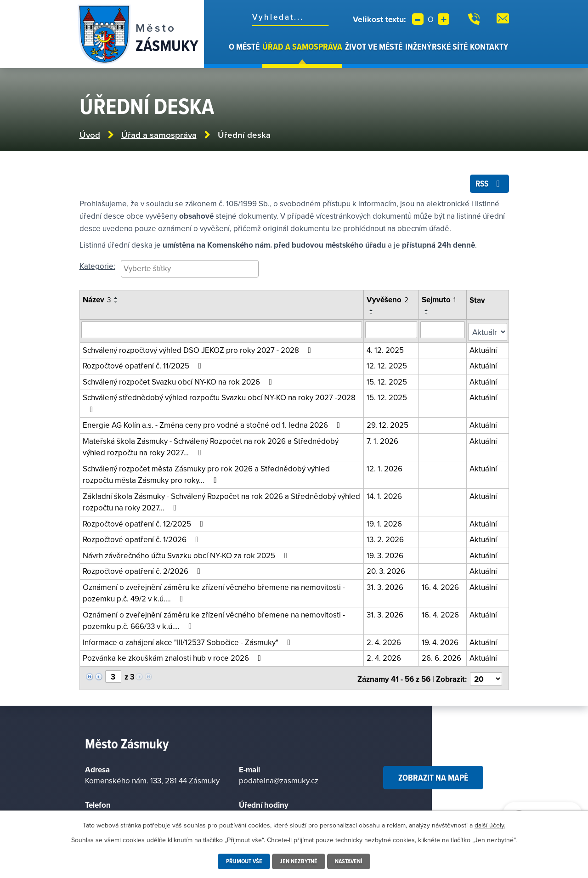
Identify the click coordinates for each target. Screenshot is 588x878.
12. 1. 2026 (385, 468)
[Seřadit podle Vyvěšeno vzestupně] (373, 312)
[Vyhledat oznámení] (222, 331)
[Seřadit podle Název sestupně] (116, 304)
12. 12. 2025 (388, 365)
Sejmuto (440, 302)
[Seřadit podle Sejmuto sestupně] (428, 316)
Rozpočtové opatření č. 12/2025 (145, 523)
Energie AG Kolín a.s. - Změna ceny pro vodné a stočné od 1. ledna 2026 (213, 424)
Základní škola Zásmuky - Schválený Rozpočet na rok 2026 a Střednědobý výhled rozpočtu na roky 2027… (221, 501)
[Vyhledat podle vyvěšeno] (392, 331)
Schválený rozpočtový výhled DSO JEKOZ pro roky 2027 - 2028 (199, 349)
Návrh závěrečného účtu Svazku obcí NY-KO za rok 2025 (187, 555)
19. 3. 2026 (386, 555)
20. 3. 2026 (387, 570)
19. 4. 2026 (441, 641)
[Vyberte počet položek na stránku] (486, 676)
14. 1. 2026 (385, 495)
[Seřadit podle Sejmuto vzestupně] (428, 312)
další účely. (490, 825)
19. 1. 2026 (385, 523)
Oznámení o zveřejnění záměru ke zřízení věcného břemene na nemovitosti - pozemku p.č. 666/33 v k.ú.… (214, 620)
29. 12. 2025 (388, 424)
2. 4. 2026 (385, 641)
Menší (418, 19)
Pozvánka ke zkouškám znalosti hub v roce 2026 (174, 657)
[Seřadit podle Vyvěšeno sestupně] (373, 316)
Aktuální (484, 349)
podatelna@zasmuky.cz (279, 777)
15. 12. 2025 (388, 381)
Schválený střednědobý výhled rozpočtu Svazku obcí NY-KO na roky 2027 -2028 (219, 402)
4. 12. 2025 (386, 349)
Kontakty (489, 46)
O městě (244, 46)
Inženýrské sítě (436, 46)
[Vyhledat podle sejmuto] (443, 331)
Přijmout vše (243, 861)
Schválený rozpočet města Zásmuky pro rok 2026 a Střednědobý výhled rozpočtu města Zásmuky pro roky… (206, 474)
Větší (444, 19)
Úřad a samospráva (302, 46)
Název (97, 302)
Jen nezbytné (299, 861)
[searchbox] (190, 270)
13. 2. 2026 (386, 538)
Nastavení (350, 861)
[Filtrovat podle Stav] (488, 331)
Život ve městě (374, 46)
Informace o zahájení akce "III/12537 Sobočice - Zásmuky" (188, 641)
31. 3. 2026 (386, 586)
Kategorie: (97, 268)
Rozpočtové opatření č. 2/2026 (143, 570)
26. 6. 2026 (442, 657)
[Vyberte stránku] (113, 675)
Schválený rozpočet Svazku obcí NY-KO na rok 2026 (179, 381)
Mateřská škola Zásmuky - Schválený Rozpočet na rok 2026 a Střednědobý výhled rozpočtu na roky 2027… (211, 446)
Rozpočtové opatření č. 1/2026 (142, 538)
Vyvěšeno (388, 302)
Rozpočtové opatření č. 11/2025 (144, 365)
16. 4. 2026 (441, 586)
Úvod (222, 54)
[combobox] (190, 271)
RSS (488, 185)
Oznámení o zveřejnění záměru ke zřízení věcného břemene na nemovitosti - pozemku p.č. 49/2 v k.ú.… (214, 592)
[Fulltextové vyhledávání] (290, 17)
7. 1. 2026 (383, 440)
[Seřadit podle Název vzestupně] (116, 300)
